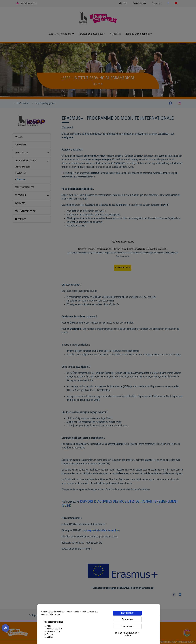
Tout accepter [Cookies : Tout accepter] (127, 613)
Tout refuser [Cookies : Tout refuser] (127, 620)
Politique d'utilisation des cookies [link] (127, 634)
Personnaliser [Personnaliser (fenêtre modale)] (127, 626)
